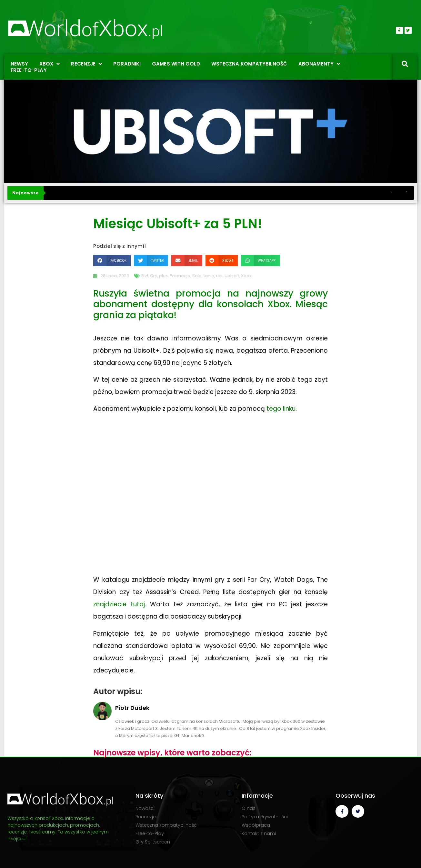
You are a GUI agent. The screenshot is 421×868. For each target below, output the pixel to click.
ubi (219, 276)
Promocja (180, 276)
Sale (197, 276)
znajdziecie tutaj (119, 604)
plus (163, 276)
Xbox (246, 276)
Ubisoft (232, 276)
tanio (209, 276)
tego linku (281, 409)
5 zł (145, 276)
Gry (154, 276)
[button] (112, 261)
